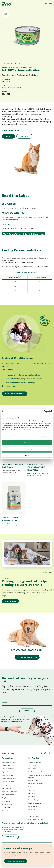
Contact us (24, 136)
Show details (44, 437)
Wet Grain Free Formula (9, 795)
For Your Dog (7, 758)
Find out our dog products (27, 657)
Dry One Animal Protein (9, 772)
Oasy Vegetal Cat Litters (36, 819)
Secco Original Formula (9, 762)
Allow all (27, 443)
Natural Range (6, 808)
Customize (27, 449)
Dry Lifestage (6, 765)
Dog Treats (5, 811)
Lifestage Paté (6, 785)
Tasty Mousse (32, 787)
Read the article (10, 601)
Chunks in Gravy (33, 780)
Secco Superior (33, 765)
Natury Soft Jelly (7, 804)
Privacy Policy (17, 721)
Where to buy (8, 136)
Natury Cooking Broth (35, 803)
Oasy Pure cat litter (34, 816)
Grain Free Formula (8, 775)
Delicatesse (32, 793)
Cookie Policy (29, 430)
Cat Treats (31, 813)
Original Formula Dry (35, 762)
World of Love (8, 753)
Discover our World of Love (15, 394)
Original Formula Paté (8, 782)
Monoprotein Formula (9, 769)
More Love (32, 810)
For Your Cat (34, 758)
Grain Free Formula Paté (9, 791)
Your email (5, 703)
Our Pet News (47, 572)
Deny (27, 455)
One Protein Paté (7, 788)
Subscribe (27, 711)
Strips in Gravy (6, 801)
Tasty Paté (5, 798)
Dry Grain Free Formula (9, 778)
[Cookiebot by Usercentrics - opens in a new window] (44, 411)
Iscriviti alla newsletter (16, 861)
